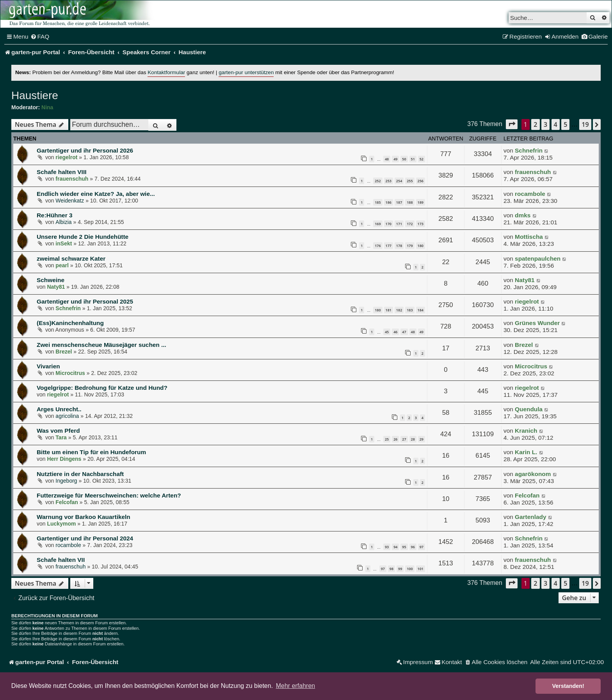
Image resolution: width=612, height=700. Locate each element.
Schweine (51, 280)
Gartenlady (530, 517)
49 (395, 159)
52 (422, 159)
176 (378, 246)
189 (421, 202)
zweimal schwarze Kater (71, 259)
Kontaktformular (166, 72)
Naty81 (56, 287)
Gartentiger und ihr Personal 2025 (85, 301)
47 (404, 332)
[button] (512, 124)
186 (389, 202)
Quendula (529, 409)
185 (378, 202)
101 (421, 569)
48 (387, 159)
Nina (47, 107)
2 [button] (535, 124)
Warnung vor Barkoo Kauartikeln (84, 517)
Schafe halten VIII (61, 172)
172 (410, 224)
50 (404, 159)
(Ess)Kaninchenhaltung (70, 323)
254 (399, 181)
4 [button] (556, 124)
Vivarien (48, 366)
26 (395, 439)
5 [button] (565, 124)
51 (413, 159)
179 (410, 246)
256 (421, 181)
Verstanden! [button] (568, 686)
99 (400, 569)
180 (421, 246)
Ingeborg (66, 481)
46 (395, 332)
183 (410, 310)
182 (399, 310)
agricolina (67, 416)
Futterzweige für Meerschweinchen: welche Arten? (109, 495)
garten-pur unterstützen (246, 72)
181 (389, 310)
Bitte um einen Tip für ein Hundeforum (91, 452)
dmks (523, 215)
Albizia (63, 222)
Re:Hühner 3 (55, 215)
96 (413, 547)
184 (421, 310)
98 (391, 569)
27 (404, 439)
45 (387, 332)
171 (399, 224)
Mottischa (529, 237)
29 (422, 439)
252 (378, 181)
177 (389, 246)
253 (389, 181)
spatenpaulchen (538, 259)
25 (387, 439)
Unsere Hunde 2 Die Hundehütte (83, 237)
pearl (62, 265)
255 (410, 181)
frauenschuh (72, 179)
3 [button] (545, 124)
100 (410, 569)
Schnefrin (529, 150)
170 (389, 224)
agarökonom (533, 474)
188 (410, 202)
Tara (61, 437)
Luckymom (61, 524)
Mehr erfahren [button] (296, 686)
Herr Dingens (64, 459)
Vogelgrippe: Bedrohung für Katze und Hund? (102, 388)
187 (399, 202)
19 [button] (585, 124)
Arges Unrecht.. (59, 409)
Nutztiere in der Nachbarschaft (80, 474)
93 (387, 547)
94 (395, 547)
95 (404, 547)
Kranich (526, 431)
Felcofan (67, 502)
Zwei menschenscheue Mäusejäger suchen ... (101, 345)
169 (378, 224)
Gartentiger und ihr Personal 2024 (85, 538)
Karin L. (526, 452)
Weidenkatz (70, 201)
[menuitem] (40, 37)
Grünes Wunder (537, 323)
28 (413, 439)
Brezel (64, 352)
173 (421, 224)
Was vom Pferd (58, 431)
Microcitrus (70, 373)
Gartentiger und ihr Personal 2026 (85, 150)
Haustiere (35, 95)
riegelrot (66, 157)
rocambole (530, 194)
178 (399, 246)
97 (422, 547)
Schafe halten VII (61, 560)
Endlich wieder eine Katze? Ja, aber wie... (96, 194)
